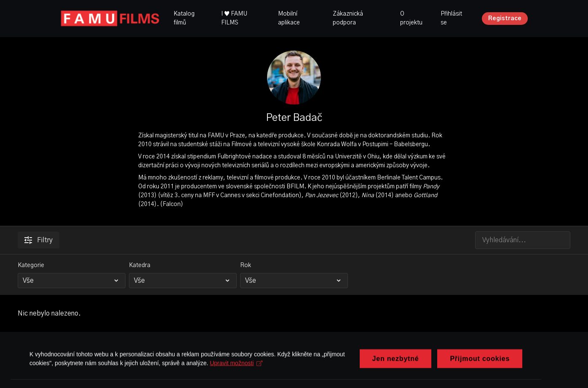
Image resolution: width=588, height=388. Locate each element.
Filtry (39, 240)
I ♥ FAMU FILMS (234, 18)
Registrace (505, 19)
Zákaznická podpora (348, 18)
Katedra (140, 265)
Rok (246, 265)
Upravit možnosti (236, 380)
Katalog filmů (184, 18)
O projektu (411, 18)
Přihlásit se (451, 18)
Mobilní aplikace (289, 18)
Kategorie (31, 265)
